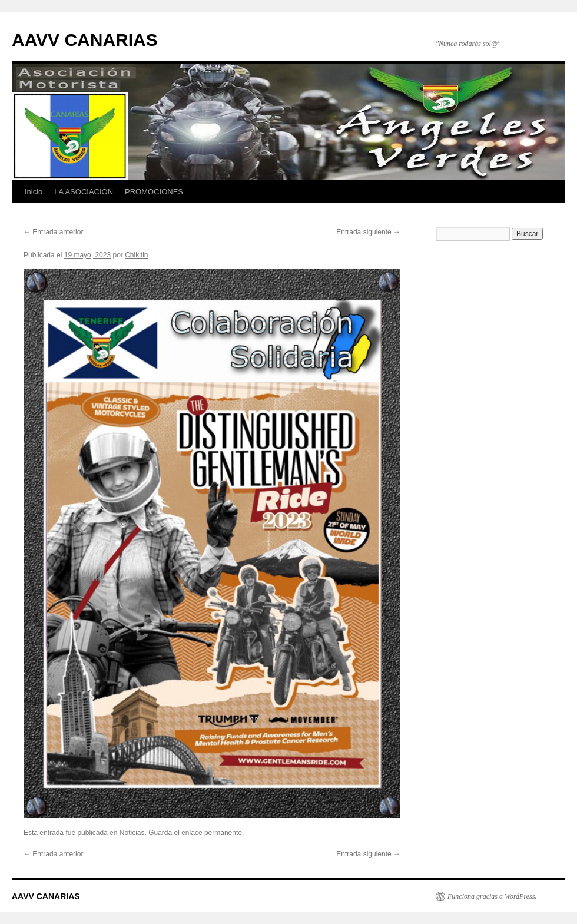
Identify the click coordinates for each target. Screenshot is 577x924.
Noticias (132, 833)
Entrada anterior (53, 232)
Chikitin (136, 255)
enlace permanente (212, 833)
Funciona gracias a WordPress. (492, 896)
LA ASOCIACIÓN (84, 192)
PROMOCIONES (154, 192)
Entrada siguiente (368, 232)
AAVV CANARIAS (85, 40)
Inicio (34, 192)
